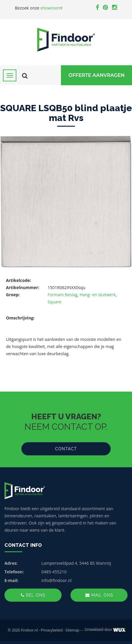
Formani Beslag (62, 295)
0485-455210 (54, 572)
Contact (66, 449)
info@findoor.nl (56, 580)
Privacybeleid (52, 630)
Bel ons (33, 595)
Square (54, 302)
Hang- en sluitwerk (98, 295)
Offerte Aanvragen (96, 75)
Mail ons (99, 595)
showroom (51, 8)
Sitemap (73, 630)
